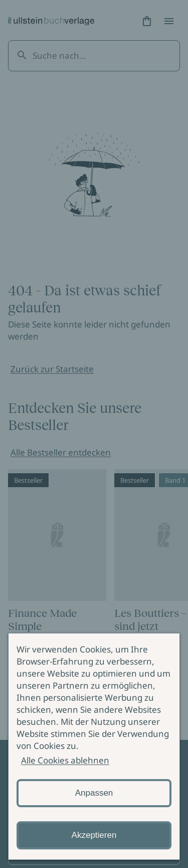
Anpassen (94, 793)
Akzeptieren (94, 835)
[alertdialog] (94, 746)
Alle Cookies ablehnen (65, 760)
